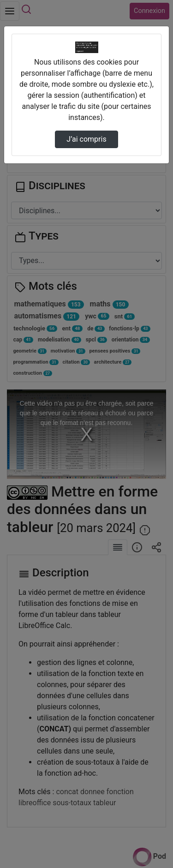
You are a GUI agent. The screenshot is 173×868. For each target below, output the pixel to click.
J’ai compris (86, 139)
